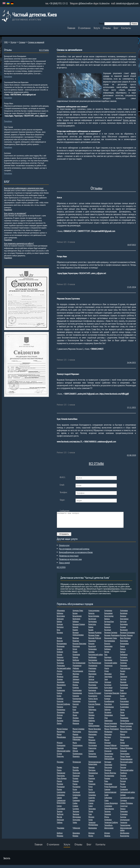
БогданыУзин (109, 624)
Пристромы (61, 779)
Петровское (77, 765)
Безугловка (61, 619)
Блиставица (124, 622)
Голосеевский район (96, 658)
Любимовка (108, 724)
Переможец (93, 759)
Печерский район (126, 765)
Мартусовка (77, 735)
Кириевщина (77, 696)
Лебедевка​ (92, 713)
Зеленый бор (93, 685)
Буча (58, 633)
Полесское (76, 776)
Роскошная (61, 790)
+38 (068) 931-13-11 (58, 3)
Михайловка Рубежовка (77, 741)
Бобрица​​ (76, 624)
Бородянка (124, 627)
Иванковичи (61, 688)
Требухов (60, 817)
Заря (106, 682)
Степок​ (59, 809)
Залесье (91, 682)
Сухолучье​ (124, 809)
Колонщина (77, 702)
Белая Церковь (94, 619)
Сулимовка (108, 809)
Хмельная (60, 823)
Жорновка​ (108, 677)
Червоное (124, 825)
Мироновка (92, 737)
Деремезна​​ (108, 669)
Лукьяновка (124, 721)
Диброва (76, 671)
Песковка (60, 765)
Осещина (123, 754)
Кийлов (59, 696)
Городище (108, 660)
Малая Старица (62, 732)
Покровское (61, 776)
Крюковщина (109, 710)
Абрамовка (61, 613)
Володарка (124, 644)
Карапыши (124, 691)
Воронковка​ (124, 647)
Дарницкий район (111, 666)
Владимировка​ (110, 644)
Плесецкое (108, 770)
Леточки (60, 718)
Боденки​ (60, 627)
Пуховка (123, 779)
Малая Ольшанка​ (111, 729)
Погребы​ (76, 773)
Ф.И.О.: (63, 477)
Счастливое (61, 812)
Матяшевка (108, 735)
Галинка (60, 652)
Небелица (92, 746)
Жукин (122, 677)
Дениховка (61, 669)
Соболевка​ (108, 801)
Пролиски (76, 779)
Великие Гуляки (94, 638)
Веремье (76, 641)
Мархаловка (93, 735)
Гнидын (123, 655)
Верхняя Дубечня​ (95, 641)
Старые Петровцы (127, 806)
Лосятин (91, 721)
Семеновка (61, 798)
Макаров (76, 726)
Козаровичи (93, 699)
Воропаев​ (76, 649)
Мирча (123, 737)
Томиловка (124, 814)
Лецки (75, 718)
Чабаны (60, 825)
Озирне (91, 754)
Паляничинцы (78, 757)
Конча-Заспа (93, 702)
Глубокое (60, 655)
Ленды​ (123, 713)
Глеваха (123, 652)
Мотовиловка (125, 740)
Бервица (123, 619)
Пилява (59, 770)
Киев (122, 693)
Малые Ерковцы (126, 732)
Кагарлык (108, 688)
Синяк (106, 798)
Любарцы (76, 724)
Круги (75, 710)
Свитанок (92, 795)
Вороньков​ (61, 649)
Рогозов (123, 784)
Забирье (76, 680)
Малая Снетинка (126, 729)
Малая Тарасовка (95, 732)
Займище (76, 682)
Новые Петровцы (126, 751)
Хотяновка (108, 823)
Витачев (60, 644)
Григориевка (93, 663)
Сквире (59, 801)
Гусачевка (60, 666)
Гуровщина (124, 663)
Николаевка (124, 748)
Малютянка (61, 735)
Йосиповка (92, 688)
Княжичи (123, 696)
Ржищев (76, 784)
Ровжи (91, 784)
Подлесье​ (108, 773)
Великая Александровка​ (78, 637)
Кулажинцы (61, 713)
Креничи (60, 710)
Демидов (123, 666)
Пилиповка (108, 768)
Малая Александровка (94, 727)
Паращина (92, 757)
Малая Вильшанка (127, 726)
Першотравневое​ (126, 762)
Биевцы (107, 622)
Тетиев (91, 814)
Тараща (123, 812)
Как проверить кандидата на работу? (19, 243)
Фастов (59, 820)
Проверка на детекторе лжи (70, 562)
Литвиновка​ (109, 718)
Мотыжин (92, 743)
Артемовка (124, 613)
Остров (59, 757)
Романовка (108, 787)
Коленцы (60, 702)
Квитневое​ (92, 693)
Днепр (107, 671)
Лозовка (76, 721)
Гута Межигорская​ (95, 666)
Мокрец (91, 740)
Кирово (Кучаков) (95, 696)
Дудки (107, 674)
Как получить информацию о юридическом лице (24, 188)
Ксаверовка (124, 710)
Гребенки (76, 663)
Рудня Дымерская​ (111, 790)
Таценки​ (60, 814)
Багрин (75, 616)
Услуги (97, 28)
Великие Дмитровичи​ (112, 638)
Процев (91, 779)
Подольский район (127, 773)
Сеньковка (92, 798)
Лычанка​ (60, 724)
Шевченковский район (126, 832)
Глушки (75, 655)
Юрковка (60, 839)
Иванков (123, 685)
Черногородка (125, 828)
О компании (84, 28)
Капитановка (93, 691)
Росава (123, 787)
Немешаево (61, 748)
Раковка (107, 781)
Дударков (92, 674)
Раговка (75, 781)
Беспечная (92, 622)
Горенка (75, 660)
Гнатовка (91, 655)
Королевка (92, 704)
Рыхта (91, 792)
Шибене (60, 836)
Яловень (107, 839)
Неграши (108, 746)
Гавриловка (108, 649)
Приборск (124, 776)
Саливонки (124, 792)
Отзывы (107, 28)
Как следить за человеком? (15, 213)
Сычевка (76, 812)
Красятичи (108, 707)
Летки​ (122, 715)
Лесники (76, 715)
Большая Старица (79, 627)
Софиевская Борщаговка (61, 805)
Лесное (91, 715)
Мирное (75, 737)
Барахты (91, 616)
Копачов (123, 702)
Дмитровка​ (92, 671)
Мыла (75, 746)
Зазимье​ (60, 682)
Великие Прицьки (126, 638)
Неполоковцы (78, 748)
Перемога (76, 759)
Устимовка (124, 817)
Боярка (91, 630)
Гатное (75, 652)
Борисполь (92, 627)
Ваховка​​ (60, 635)
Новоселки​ (92, 751)
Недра (122, 746)
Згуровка (76, 685)
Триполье (76, 817)
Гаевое (123, 649)
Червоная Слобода (111, 825)
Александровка (94, 613)
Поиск (101, 23)
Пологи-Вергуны (110, 776)
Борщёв (75, 630)
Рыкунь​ (59, 792)
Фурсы (107, 820)
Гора (106, 658)
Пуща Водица (62, 781)
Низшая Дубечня (110, 748)
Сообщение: (65, 511)
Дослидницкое (78, 674)
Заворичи (124, 680)
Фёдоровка (77, 820)
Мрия (122, 743)
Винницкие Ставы (111, 641)
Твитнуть (7, 861)
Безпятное (124, 616)
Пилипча (123, 768)
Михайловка (61, 740)
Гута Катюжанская (79, 666)
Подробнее (8, 76)
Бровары (108, 630)
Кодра (59, 699)
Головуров (76, 658)
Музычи (60, 746)
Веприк (59, 641)
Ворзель (107, 647)
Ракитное (92, 781)
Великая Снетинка (111, 635)
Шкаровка (76, 836)
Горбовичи (124, 658)
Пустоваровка (109, 779)
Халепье (123, 820)
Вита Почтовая (125, 641)
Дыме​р (123, 674)
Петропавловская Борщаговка (95, 766)
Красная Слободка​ (63, 707)
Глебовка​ (108, 652)
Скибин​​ (75, 801)
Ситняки (123, 798)
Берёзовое (76, 622)
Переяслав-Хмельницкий (109, 761)
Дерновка (124, 669)
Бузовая (123, 630)
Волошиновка (62, 647)
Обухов (75, 754)
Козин (122, 699)
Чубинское (76, 831)
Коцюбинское (109, 704)
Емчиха (59, 677)
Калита (59, 691)
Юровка (75, 839)
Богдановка (93, 624)
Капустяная (108, 691)
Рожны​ (75, 787)
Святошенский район (128, 795)
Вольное (91, 647)
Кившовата (108, 693)
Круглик (91, 710)
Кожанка (76, 699)
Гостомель (124, 660)
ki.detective (104, 3)
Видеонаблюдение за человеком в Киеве (76, 555)
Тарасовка (92, 812)
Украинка (108, 817)
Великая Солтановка (127, 635)
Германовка (93, 652)
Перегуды (60, 759)
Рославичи (76, 790)
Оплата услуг (64, 548)
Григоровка (108, 663)
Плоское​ (123, 770)
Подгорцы (92, 773)
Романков (92, 787)
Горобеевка (92, 660)
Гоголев (59, 658)
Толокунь (107, 814)
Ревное (59, 784)
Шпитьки (91, 836)
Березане (60, 622)
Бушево (75, 633)
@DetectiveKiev (86, 3)
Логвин (59, 721)
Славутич (92, 801)
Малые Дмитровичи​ (112, 732)
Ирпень (75, 688)
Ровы (106, 784)
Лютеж (59, 726)
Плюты (59, 773)
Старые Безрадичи (111, 806)
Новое (75, 751)
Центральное (125, 823)
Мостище (108, 740)
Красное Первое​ (94, 707)
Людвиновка (125, 724)
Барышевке (108, 616)
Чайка (75, 825)
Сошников (76, 803)
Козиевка (108, 699)
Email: (62, 485)
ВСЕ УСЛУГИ (61, 570)
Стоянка (75, 809)
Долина (60, 674)
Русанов (123, 790)
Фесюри (91, 820)
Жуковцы (60, 680)
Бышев (91, 633)
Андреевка (108, 613)
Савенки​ (107, 792)
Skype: (62, 500)
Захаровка (61, 685)
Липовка (91, 718)
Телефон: (63, 492)
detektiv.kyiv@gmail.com (127, 3)
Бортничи (60, 630)
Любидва (92, 724)
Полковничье (93, 776)
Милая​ (59, 737)
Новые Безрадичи (111, 751)
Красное (76, 707)
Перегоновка (125, 757)
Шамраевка (93, 831)
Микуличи (124, 735)
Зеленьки (108, 685)
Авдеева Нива (78, 613)
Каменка (76, 691)
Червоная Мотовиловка (93, 827)
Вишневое (92, 644)
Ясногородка (125, 839)
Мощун (107, 743)
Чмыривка (61, 831)
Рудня (90, 790)
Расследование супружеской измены (74, 552)
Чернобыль (108, 828)
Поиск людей (64, 566)
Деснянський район (64, 671)
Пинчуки (76, 770)
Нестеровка (93, 748)
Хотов (91, 823)
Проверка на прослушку (69, 559)
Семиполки (77, 798)
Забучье (91, 680)
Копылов (60, 704)
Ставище (92, 803)
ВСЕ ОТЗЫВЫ (96, 464)
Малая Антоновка (111, 726)
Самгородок (61, 795)
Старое (91, 806)
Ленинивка (61, 715)
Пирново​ (92, 770)
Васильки (108, 633)
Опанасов (108, 754)
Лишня (122, 718)
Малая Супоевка (78, 732)
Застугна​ (123, 682)
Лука (106, 721)
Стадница (123, 803)
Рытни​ (75, 792)
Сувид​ (91, 809)
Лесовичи (108, 715)
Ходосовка (76, 823)
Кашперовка (77, 693)
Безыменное (77, 619)
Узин (90, 817)
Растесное (124, 781)
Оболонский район (64, 754)
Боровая (107, 627)
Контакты (126, 28)
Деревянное (93, 669)
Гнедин (107, 655)
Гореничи (60, 660)
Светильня (76, 795)
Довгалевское (125, 671)
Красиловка (124, 704)
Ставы (107, 803)
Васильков (124, 633)
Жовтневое (92, 677)
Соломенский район (127, 801)
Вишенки (76, 644)
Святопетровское (110, 795)
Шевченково (109, 831)
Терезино (76, 814)
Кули (74, 713)
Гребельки (60, 663)
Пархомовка (109, 757)
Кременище (124, 707)
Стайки (75, 806)
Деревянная (77, 669)
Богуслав (123, 624)
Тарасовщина (109, 812)
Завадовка (108, 680)
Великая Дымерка (95, 635)
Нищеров (60, 751)
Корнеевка (77, 704)
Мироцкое (108, 737)
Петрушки (108, 765)
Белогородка (109, 619)
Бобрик (59, 624)
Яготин (91, 839)
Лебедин (107, 713)
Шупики (107, 836)
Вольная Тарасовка (79, 647)
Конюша (107, 702)
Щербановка (125, 836)
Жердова (76, 677)
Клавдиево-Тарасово (112, 696)
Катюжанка (61, 693)
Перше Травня (125, 759)
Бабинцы (60, 616)
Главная (71, 28)
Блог (116, 28)
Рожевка (60, 787)
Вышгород (92, 649)
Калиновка (124, 688)
